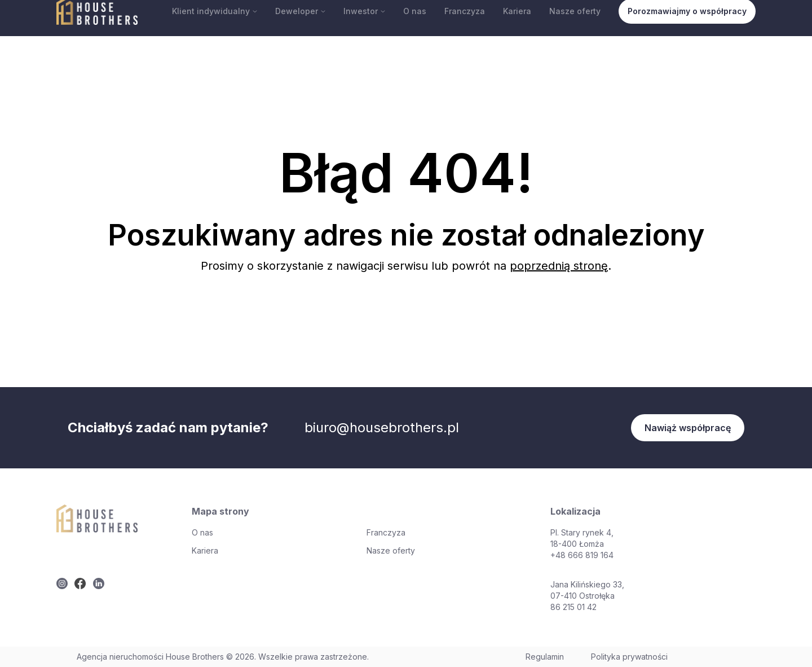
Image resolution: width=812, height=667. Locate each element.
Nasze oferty (575, 11)
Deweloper (300, 11)
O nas (415, 11)
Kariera (517, 11)
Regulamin (545, 657)
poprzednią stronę (559, 266)
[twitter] (62, 583)
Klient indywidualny (215, 11)
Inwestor (364, 11)
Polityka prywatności (629, 657)
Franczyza (465, 11)
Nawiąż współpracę (688, 428)
